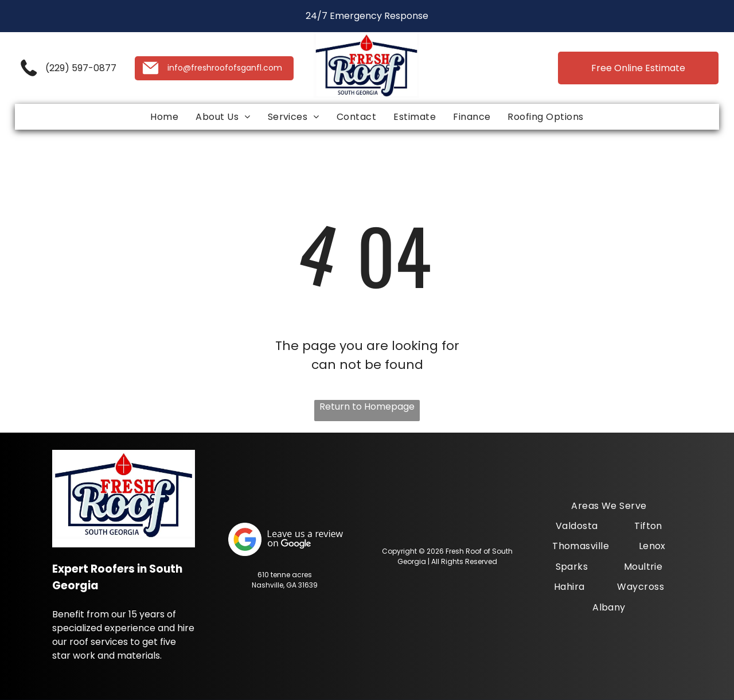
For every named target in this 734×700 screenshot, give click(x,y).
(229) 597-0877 (81, 68)
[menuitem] (164, 117)
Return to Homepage (367, 407)
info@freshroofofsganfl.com (225, 68)
